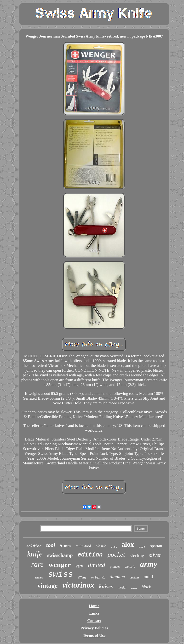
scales (114, 547)
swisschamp (60, 555)
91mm (65, 546)
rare (37, 564)
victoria (130, 567)
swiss (60, 575)
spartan (156, 546)
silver (155, 555)
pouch (142, 547)
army (149, 564)
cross (134, 588)
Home (94, 606)
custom (134, 577)
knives (106, 586)
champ (39, 578)
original (98, 578)
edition (90, 555)
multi (148, 577)
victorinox (78, 585)
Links (94, 613)
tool (51, 545)
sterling (137, 556)
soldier (34, 546)
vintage (47, 586)
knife (35, 554)
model (122, 587)
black (146, 587)
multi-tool (83, 546)
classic (101, 546)
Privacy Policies (94, 628)
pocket (116, 554)
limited (96, 565)
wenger (60, 564)
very (79, 566)
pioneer (115, 567)
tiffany (82, 577)
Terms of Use (94, 636)
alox (128, 544)
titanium (117, 577)
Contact (94, 621)
